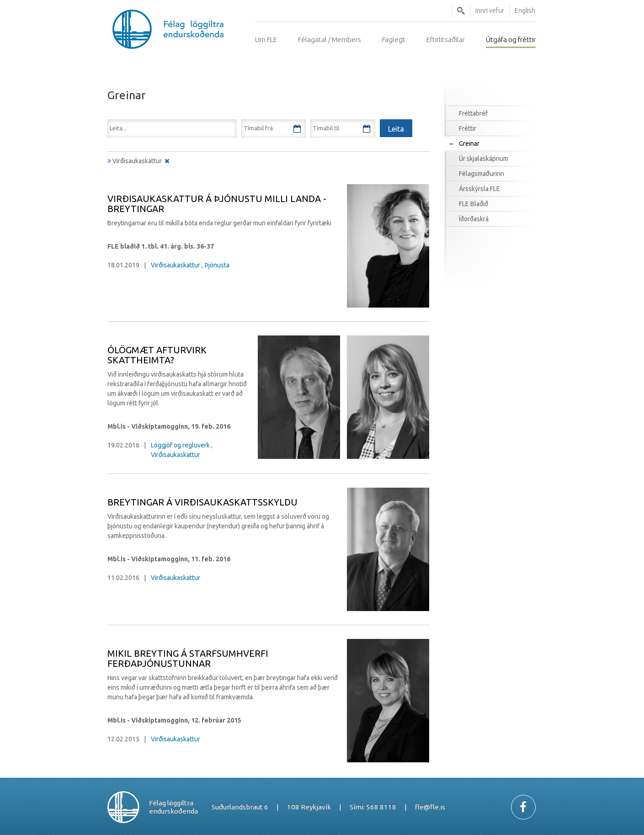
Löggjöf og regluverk (180, 445)
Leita (461, 11)
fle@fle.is (430, 807)
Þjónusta (217, 265)
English (525, 11)
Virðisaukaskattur (176, 265)
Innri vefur (490, 11)
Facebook (523, 807)
